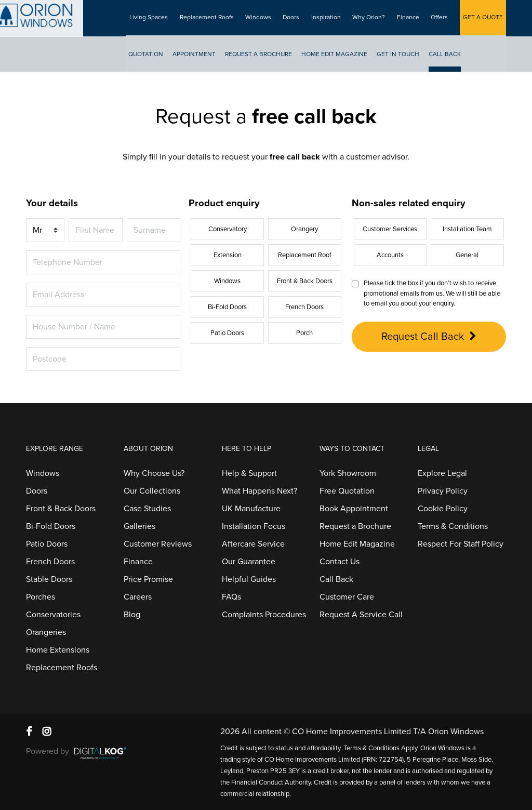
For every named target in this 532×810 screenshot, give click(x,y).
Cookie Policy (443, 509)
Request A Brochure (267, 55)
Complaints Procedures (264, 615)
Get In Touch (406, 55)
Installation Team (467, 229)
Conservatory (228, 229)
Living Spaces (157, 18)
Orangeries (46, 632)
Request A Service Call (361, 615)
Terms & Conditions (453, 526)
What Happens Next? (260, 491)
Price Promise (148, 579)
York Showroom (348, 473)
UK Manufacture (251, 509)
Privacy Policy (443, 491)
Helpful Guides (249, 579)
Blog (132, 615)
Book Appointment (354, 509)
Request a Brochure (355, 526)
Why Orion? (372, 18)
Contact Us (340, 562)
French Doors (304, 307)
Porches (41, 597)
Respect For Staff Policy (461, 544)
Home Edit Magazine (343, 55)
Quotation (154, 55)
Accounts (390, 255)
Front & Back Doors (305, 281)
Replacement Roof (305, 255)
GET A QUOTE (483, 18)
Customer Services (390, 229)
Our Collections (152, 491)
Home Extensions (58, 650)
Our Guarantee (249, 562)
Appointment (202, 55)
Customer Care (347, 597)
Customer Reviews (158, 544)
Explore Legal (442, 473)
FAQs (231, 597)
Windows (264, 18)
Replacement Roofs (214, 18)
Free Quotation (347, 491)
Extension (228, 255)
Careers (138, 597)
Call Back (453, 55)
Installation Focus (254, 526)
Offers (441, 18)
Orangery (304, 229)
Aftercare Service (253, 544)
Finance (410, 18)
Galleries (139, 526)
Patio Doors (227, 333)
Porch (304, 333)
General (467, 255)
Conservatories (53, 615)
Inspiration (330, 18)
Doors (297, 18)
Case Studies (147, 509)
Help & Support (249, 473)
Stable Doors (49, 579)
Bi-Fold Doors (227, 307)
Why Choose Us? (154, 473)
